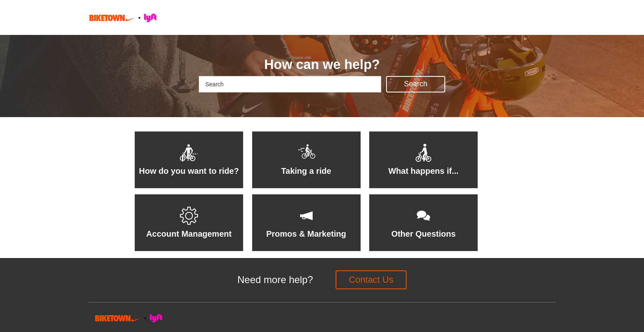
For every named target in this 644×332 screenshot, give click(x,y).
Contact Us (371, 280)
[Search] (290, 84)
